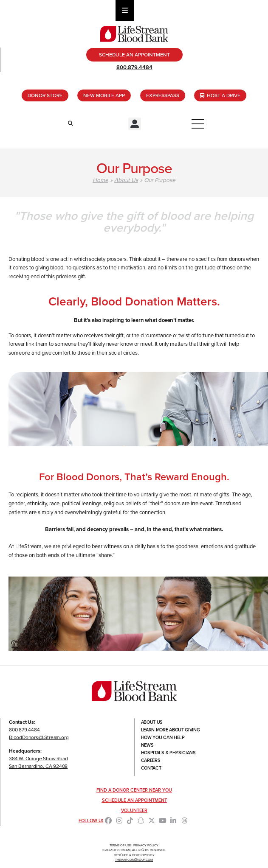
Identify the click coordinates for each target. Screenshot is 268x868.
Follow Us (92, 820)
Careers (151, 760)
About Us (126, 180)
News (147, 745)
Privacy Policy (146, 845)
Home (100, 180)
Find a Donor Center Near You (134, 790)
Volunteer (134, 810)
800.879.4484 (134, 67)
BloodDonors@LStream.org (39, 737)
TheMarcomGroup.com (134, 860)
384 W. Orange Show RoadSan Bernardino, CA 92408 (38, 762)
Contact (151, 768)
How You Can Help (163, 737)
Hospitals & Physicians (168, 753)
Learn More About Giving (171, 730)
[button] (135, 124)
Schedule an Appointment (134, 800)
